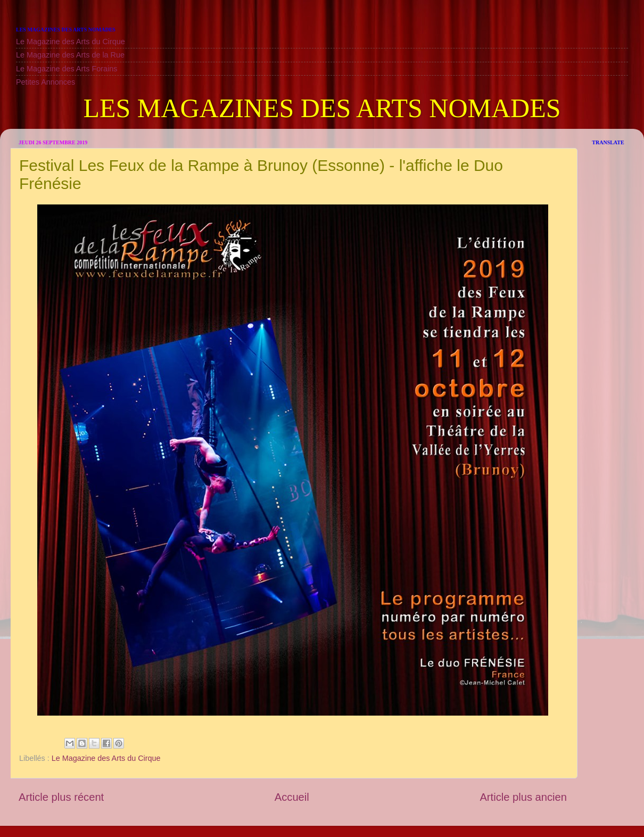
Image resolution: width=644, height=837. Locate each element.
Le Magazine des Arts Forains (67, 69)
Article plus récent (61, 797)
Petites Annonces (46, 82)
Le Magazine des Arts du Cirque (71, 42)
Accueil (292, 797)
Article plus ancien (523, 797)
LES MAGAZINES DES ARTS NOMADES (322, 108)
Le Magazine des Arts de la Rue (70, 55)
